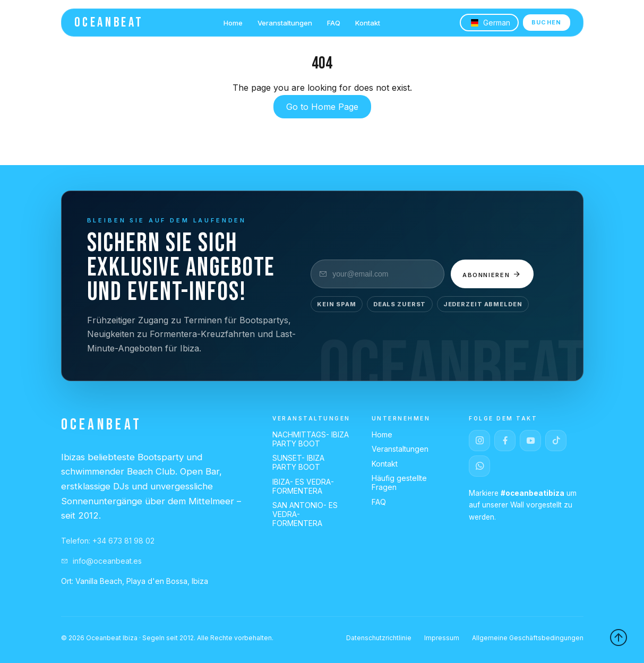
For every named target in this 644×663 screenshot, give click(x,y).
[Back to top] (619, 638)
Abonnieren (492, 274)
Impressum (442, 638)
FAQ (334, 23)
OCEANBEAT (109, 23)
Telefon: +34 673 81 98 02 (108, 541)
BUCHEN (547, 22)
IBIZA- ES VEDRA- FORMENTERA (303, 486)
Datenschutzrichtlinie (379, 638)
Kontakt (368, 23)
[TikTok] (556, 441)
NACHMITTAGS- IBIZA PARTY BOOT (311, 439)
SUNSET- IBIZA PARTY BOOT (298, 462)
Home (233, 23)
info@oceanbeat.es (102, 561)
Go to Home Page (322, 107)
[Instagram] (479, 441)
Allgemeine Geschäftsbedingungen (528, 638)
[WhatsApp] (479, 466)
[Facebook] (505, 441)
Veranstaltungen (285, 23)
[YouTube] (530, 441)
